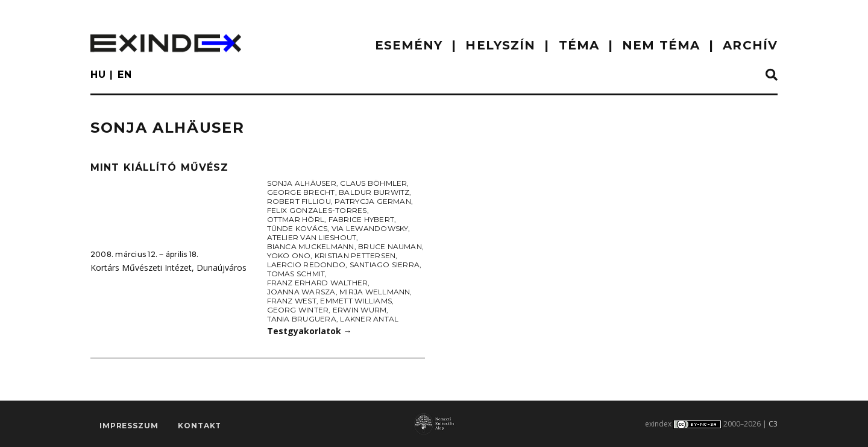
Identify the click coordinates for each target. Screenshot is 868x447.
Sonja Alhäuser (302, 183)
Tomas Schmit (296, 274)
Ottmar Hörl (296, 219)
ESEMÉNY (409, 45)
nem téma (661, 45)
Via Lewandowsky (370, 228)
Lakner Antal (369, 319)
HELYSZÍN (500, 45)
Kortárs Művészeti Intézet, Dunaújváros (168, 268)
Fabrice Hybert (361, 219)
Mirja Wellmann (375, 292)
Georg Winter (298, 310)
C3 (773, 424)
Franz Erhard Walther (318, 283)
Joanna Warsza (301, 292)
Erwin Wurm (360, 310)
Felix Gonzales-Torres (317, 210)
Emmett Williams (356, 301)
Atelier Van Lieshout (312, 237)
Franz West (292, 301)
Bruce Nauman (390, 246)
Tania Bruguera (302, 319)
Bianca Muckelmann (311, 246)
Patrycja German (373, 201)
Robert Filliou (299, 201)
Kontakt (200, 426)
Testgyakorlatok (310, 331)
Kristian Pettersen (355, 255)
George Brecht (301, 192)
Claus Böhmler (373, 183)
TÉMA (579, 45)
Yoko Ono (289, 255)
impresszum (129, 426)
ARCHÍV (750, 45)
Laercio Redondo (307, 265)
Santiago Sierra (385, 265)
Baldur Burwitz (374, 192)
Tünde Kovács (297, 228)
